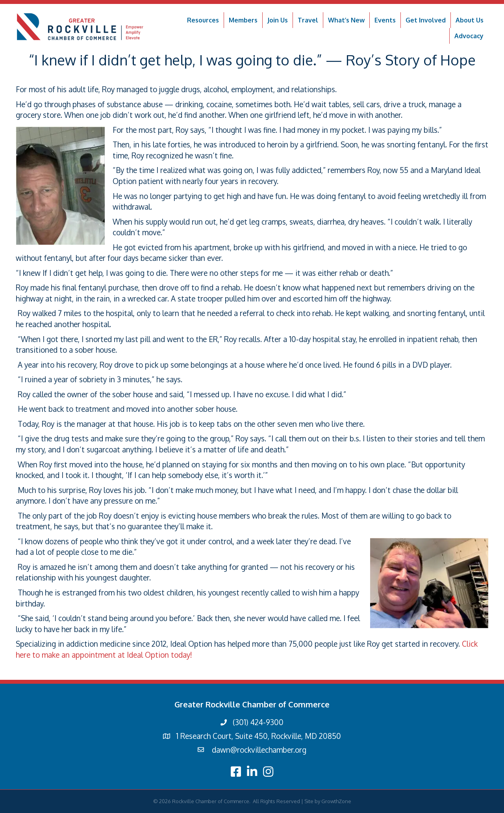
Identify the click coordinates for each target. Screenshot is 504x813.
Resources (203, 20)
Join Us (278, 20)
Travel (308, 20)
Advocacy (469, 36)
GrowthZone (336, 801)
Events (385, 20)
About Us (470, 20)
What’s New (346, 20)
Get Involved (426, 20)
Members (243, 20)
